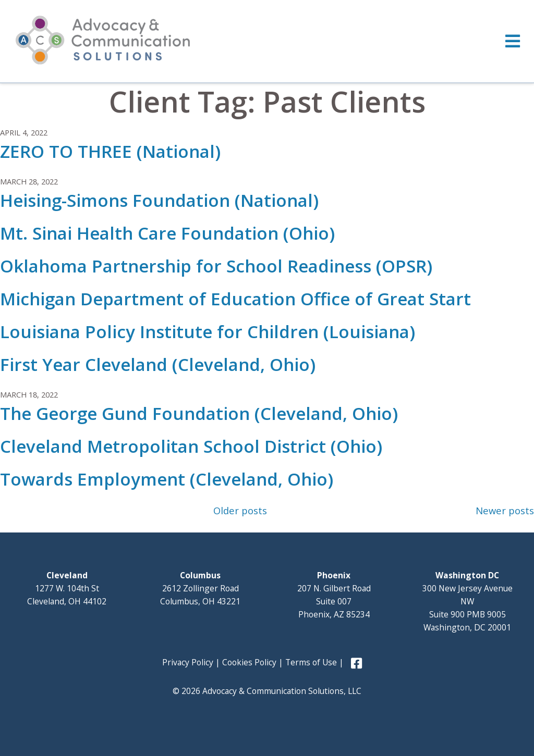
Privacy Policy (188, 662)
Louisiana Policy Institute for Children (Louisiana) (208, 332)
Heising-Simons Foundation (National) (159, 200)
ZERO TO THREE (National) (110, 151)
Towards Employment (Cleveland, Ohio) (167, 479)
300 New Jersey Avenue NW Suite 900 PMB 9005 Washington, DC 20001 (468, 601)
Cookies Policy (249, 662)
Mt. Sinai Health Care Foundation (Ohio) (167, 233)
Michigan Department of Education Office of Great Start (235, 299)
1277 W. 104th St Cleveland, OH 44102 (67, 588)
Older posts (240, 510)
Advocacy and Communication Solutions (103, 40)
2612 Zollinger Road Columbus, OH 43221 (200, 588)
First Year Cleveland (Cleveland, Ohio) (158, 364)
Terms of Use (311, 662)
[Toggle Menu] (267, 41)
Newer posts (505, 510)
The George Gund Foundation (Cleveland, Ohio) (199, 413)
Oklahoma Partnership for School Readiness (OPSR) (216, 266)
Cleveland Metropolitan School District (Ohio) (191, 446)
